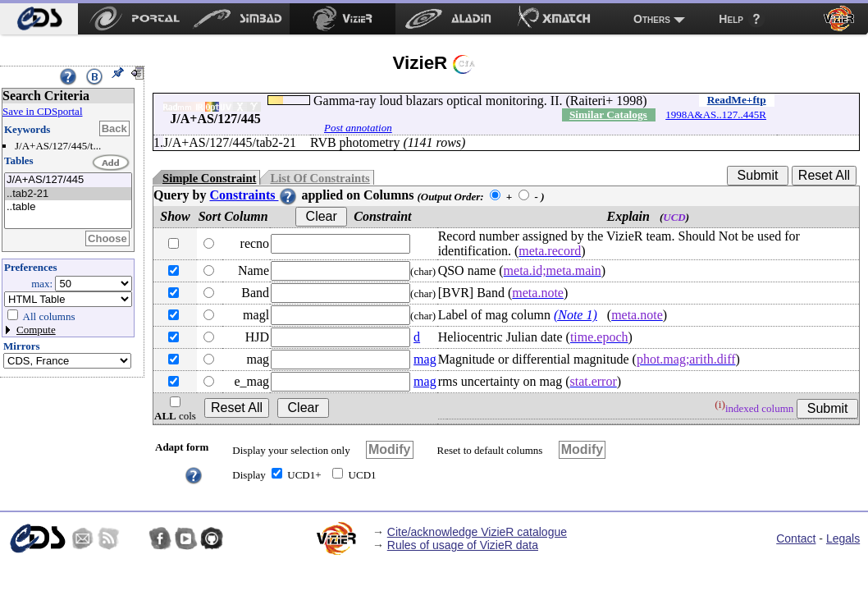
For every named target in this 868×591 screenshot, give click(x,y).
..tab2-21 (68, 194)
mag (425, 359)
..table (68, 207)
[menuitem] (39, 19)
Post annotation (358, 128)
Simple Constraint (209, 178)
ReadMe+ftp (737, 100)
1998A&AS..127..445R (716, 115)
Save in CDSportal (43, 111)
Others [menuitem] (652, 19)
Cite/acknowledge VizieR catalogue (477, 532)
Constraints (254, 195)
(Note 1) (576, 315)
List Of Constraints (320, 178)
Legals (843, 538)
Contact (796, 538)
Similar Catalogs (608, 115)
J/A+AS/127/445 (68, 180)
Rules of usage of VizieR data (463, 545)
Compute (36, 330)
